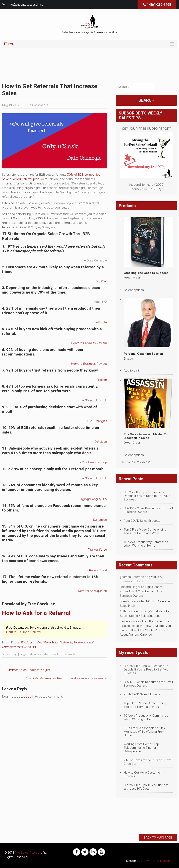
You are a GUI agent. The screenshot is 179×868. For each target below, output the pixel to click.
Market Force (97, 550)
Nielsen (102, 380)
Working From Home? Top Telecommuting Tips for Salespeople (141, 748)
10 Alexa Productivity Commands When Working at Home (146, 544)
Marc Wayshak (96, 400)
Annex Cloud (98, 570)
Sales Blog (10, 654)
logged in (28, 697)
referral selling (52, 654)
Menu (9, 44)
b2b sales (34, 654)
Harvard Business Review (89, 343)
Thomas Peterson (132, 577)
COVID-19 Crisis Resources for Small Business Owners (148, 510)
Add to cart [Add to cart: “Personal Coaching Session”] (131, 371)
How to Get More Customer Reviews (142, 774)
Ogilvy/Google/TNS (93, 499)
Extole (103, 322)
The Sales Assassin (28, 853)
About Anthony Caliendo (136, 635)
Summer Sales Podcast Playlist (26, 670)
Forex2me (127, 601)
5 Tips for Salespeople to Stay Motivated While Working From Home (144, 732)
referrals (70, 654)
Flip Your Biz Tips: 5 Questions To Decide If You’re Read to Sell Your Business (147, 496)
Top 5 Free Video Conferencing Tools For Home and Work (145, 531)
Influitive (101, 281)
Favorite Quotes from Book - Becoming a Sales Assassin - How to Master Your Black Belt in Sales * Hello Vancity (146, 626)
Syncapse (100, 520)
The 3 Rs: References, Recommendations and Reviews (67, 678)
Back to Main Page (158, 838)
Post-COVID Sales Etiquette (142, 521)
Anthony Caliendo (131, 611)
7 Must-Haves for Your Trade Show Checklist (147, 762)
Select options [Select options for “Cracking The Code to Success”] (134, 290)
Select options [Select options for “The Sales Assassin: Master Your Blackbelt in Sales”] (134, 455)
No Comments (38, 105)
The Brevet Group (95, 462)
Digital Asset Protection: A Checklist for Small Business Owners (141, 591)
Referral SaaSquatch (92, 591)
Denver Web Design (156, 861)
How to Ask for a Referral (36, 613)
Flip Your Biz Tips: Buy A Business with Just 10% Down (146, 787)
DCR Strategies (96, 421)
